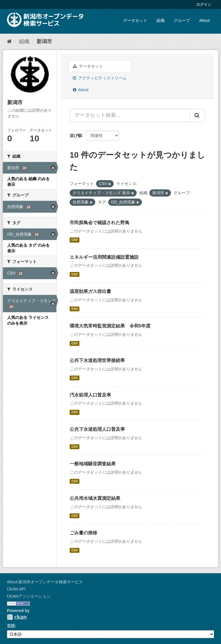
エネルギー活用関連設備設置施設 (104, 257)
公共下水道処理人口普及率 (97, 429)
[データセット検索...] (130, 115)
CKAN (17, 617)
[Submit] (197, 115)
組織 (161, 20)
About (204, 20)
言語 (11, 626)
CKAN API (16, 589)
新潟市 (44, 41)
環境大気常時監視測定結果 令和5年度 (110, 326)
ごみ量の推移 (83, 533)
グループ (182, 20)
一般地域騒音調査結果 (93, 464)
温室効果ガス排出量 (90, 291)
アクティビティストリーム (100, 78)
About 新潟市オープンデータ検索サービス (45, 582)
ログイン (204, 4)
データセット (135, 20)
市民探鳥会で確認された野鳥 (100, 223)
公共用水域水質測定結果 (95, 498)
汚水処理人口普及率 (90, 395)
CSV (75, 240)
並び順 (76, 136)
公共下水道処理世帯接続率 (97, 360)
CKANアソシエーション (29, 596)
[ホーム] (9, 41)
